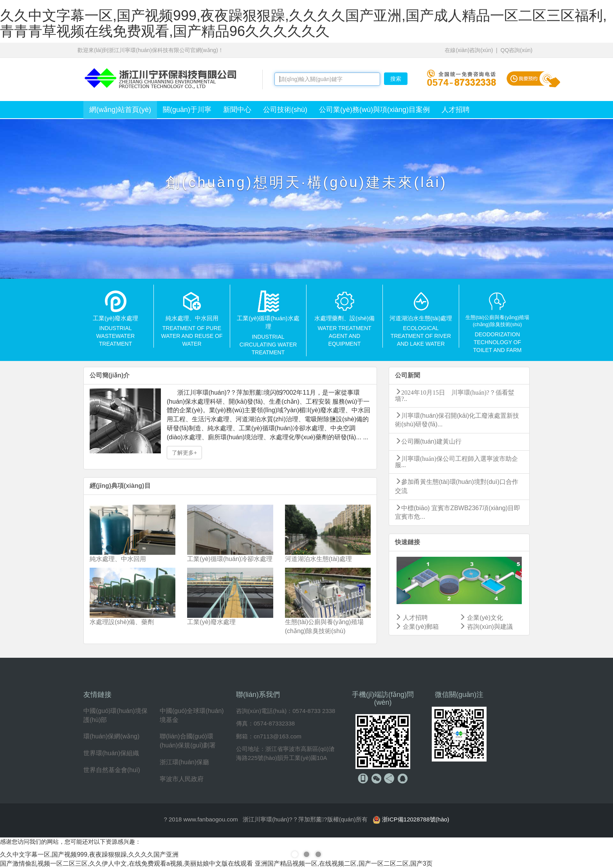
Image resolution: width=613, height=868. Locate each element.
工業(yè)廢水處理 (211, 622)
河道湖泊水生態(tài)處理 (319, 559)
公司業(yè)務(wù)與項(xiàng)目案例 (374, 110)
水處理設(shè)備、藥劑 (122, 622)
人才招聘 (456, 110)
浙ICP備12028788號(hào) (416, 819)
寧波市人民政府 (182, 779)
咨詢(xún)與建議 (486, 627)
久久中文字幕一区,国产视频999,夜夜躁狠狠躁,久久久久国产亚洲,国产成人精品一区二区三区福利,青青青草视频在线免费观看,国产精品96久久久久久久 (303, 23)
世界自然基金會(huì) (112, 770)
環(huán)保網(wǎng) (111, 736)
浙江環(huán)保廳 (184, 762)
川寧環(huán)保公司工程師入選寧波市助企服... (456, 461)
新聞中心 (237, 110)
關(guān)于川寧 (187, 110)
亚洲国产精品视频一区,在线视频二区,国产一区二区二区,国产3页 (344, 863)
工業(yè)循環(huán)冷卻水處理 (230, 559)
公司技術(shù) (285, 110)
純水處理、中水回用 (118, 559)
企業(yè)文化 (481, 618)
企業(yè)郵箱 (417, 627)
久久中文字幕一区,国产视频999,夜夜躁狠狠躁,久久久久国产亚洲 (89, 854)
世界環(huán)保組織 (111, 753)
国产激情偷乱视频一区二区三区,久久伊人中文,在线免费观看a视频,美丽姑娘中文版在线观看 (126, 863)
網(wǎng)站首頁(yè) (120, 110)
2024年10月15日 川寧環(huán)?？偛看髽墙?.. (455, 395)
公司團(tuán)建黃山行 (428, 441)
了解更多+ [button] (184, 453)
